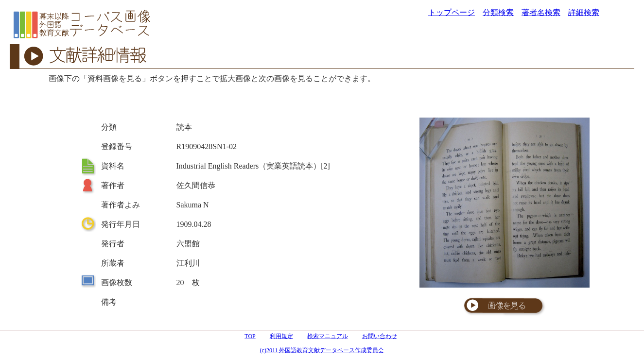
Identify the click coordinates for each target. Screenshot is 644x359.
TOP (250, 336)
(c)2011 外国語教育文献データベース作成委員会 (322, 350)
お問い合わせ (380, 336)
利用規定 (281, 336)
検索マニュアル (328, 336)
